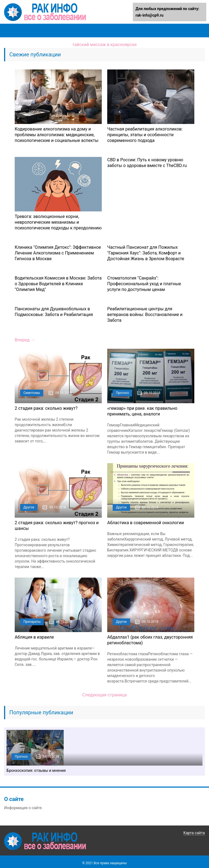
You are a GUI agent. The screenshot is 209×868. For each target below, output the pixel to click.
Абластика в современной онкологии (146, 523)
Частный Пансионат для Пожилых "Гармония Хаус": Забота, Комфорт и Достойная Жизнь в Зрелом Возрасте (146, 253)
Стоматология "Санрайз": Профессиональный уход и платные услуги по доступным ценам (144, 284)
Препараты (32, 622)
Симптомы (32, 393)
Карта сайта (194, 833)
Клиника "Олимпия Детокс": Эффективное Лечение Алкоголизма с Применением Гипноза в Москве (58, 253)
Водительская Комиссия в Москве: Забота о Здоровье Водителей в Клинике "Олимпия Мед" (58, 284)
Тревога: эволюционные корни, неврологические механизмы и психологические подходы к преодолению (58, 222)
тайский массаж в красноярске (105, 45)
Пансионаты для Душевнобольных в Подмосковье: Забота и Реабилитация (54, 312)
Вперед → (25, 340)
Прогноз (122, 393)
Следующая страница (104, 695)
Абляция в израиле (34, 637)
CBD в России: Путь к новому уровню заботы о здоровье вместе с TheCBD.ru (147, 163)
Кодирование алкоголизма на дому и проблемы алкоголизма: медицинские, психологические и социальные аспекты (57, 135)
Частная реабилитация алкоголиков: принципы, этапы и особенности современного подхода (145, 135)
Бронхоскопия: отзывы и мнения (36, 770)
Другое (29, 507)
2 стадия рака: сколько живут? (46, 408)
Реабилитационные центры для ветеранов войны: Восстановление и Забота (145, 315)
